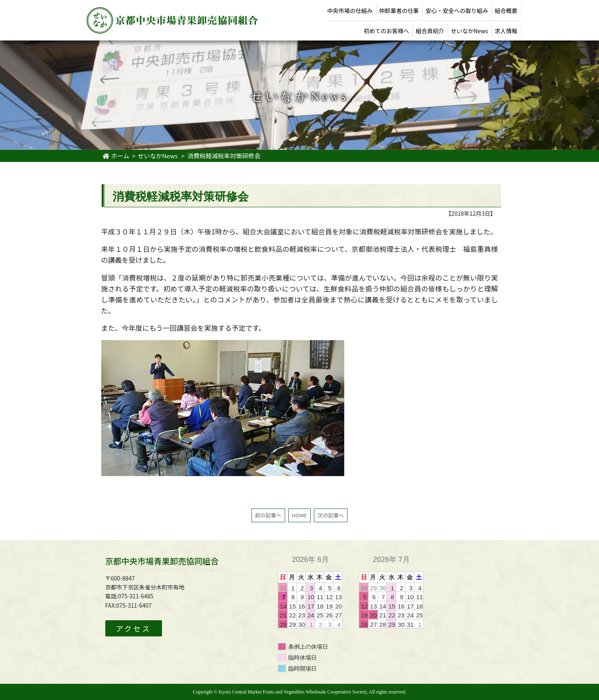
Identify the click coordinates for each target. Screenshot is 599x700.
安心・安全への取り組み (457, 11)
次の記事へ (331, 515)
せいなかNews (469, 31)
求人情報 (506, 31)
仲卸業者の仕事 (399, 11)
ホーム (116, 156)
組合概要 (506, 11)
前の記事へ (268, 515)
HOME (299, 515)
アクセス (133, 628)
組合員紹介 (430, 31)
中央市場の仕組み (350, 11)
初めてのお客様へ (386, 31)
